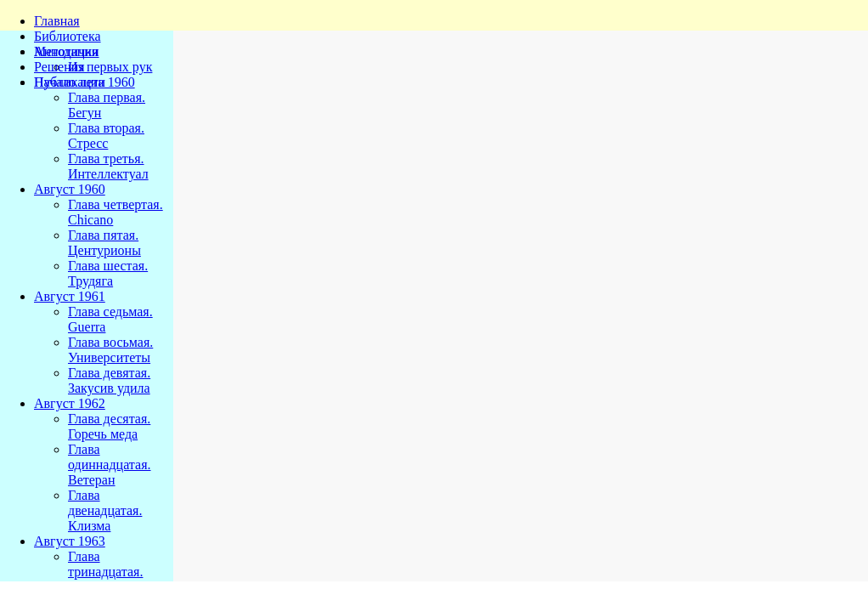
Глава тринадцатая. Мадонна (105, 572)
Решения (59, 67)
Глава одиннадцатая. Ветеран (110, 465)
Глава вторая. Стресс (106, 136)
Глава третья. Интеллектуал (108, 166)
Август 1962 (70, 403)
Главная (57, 21)
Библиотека (68, 36)
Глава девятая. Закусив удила (109, 380)
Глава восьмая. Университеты (110, 350)
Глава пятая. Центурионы (104, 243)
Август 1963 (70, 541)
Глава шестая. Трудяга (108, 273)
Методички (67, 51)
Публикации (70, 82)
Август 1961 (70, 296)
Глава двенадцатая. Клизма (105, 510)
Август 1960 (70, 189)
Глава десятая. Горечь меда (109, 426)
